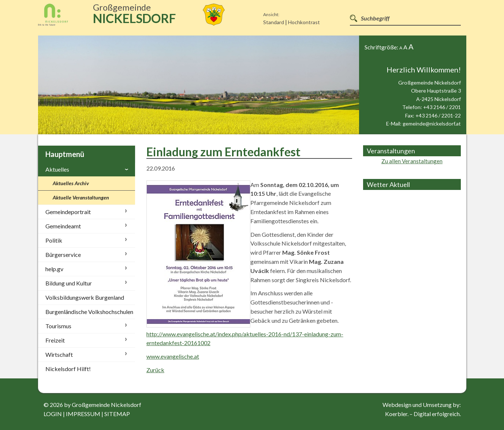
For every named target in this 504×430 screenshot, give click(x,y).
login (53, 414)
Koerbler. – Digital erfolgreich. (423, 414)
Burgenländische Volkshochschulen (89, 312)
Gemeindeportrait (68, 212)
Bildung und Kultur (69, 283)
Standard (274, 22)
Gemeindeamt (63, 226)
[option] (199, 85)
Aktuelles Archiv (71, 183)
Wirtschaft (59, 354)
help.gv (54, 269)
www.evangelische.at (173, 356)
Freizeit (55, 340)
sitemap (117, 414)
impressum (83, 414)
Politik (54, 240)
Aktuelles (57, 169)
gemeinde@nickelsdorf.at (432, 124)
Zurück (155, 370)
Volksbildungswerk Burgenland (85, 297)
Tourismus (58, 326)
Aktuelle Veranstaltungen (81, 197)
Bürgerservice (63, 255)
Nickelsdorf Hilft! (68, 369)
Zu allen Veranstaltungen (412, 161)
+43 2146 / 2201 (442, 107)
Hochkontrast (304, 22)
